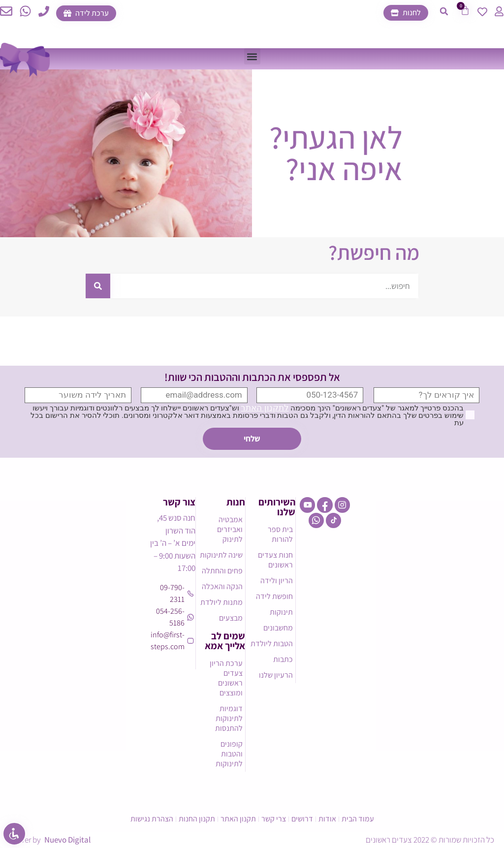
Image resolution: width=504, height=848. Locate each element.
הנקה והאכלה (222, 586)
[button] (444, 11)
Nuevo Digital (67, 840)
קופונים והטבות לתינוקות (229, 754)
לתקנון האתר (265, 408)
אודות (327, 819)
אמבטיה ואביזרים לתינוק (230, 529)
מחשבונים (278, 628)
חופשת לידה (274, 596)
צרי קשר (274, 819)
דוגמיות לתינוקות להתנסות (229, 718)
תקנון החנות (197, 819)
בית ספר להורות (280, 534)
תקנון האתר (238, 819)
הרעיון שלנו (276, 675)
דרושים (302, 819)
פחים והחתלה (222, 571)
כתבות (283, 659)
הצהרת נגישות (152, 819)
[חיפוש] (98, 286)
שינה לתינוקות (221, 555)
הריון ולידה (277, 581)
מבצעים (231, 618)
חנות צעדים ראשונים (275, 560)
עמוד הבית (358, 819)
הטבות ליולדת (272, 644)
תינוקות (281, 612)
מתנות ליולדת (221, 602)
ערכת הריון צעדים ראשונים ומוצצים (226, 678)
